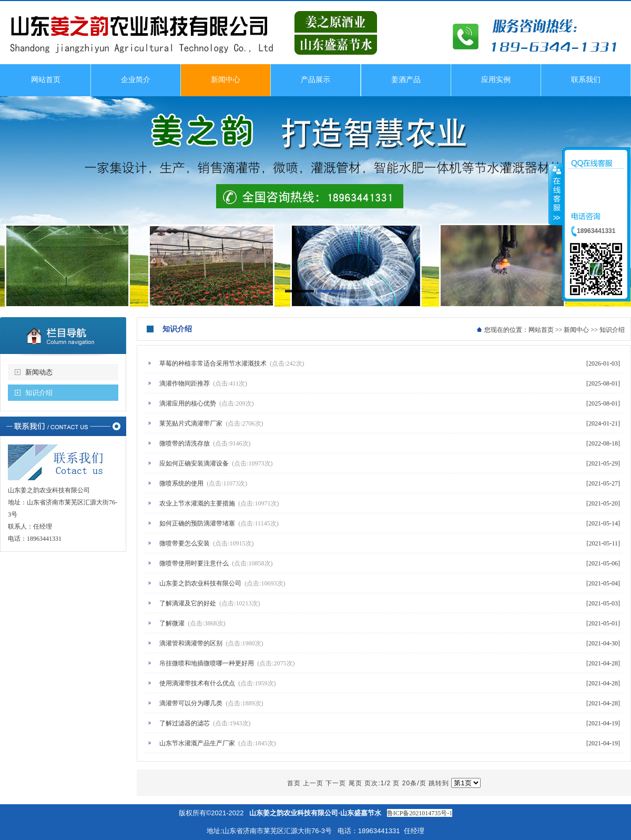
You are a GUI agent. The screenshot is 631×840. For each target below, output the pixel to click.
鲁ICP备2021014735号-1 (420, 813)
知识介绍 (39, 393)
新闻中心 (576, 330)
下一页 (336, 783)
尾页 (355, 783)
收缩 (556, 194)
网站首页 (541, 330)
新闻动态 (39, 372)
